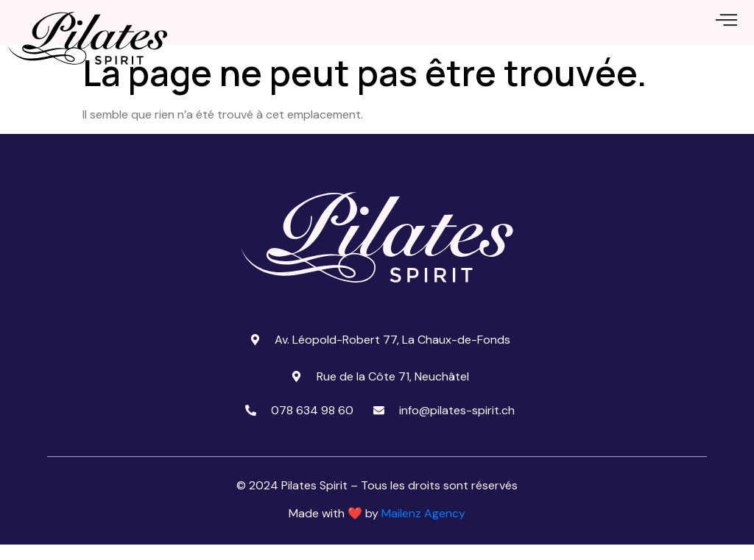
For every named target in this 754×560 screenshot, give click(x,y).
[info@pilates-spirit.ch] (379, 425)
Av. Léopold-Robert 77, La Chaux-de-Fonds (392, 354)
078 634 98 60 (312, 425)
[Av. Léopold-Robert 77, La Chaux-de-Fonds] (255, 355)
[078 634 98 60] (251, 425)
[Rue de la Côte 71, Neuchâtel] (297, 391)
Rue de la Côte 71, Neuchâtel (393, 391)
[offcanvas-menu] (726, 28)
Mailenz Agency (423, 529)
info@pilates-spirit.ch (457, 425)
